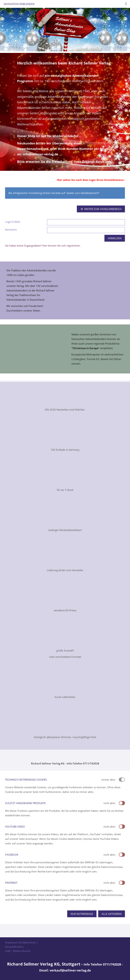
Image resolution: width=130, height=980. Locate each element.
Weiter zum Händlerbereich (101, 209)
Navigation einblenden (19, 4)
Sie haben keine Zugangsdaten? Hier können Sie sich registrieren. (43, 246)
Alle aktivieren (112, 914)
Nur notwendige (82, 914)
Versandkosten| (14, 947)
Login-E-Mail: (13, 222)
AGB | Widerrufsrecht (18, 951)
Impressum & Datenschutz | (21, 942)
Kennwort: (11, 230)
